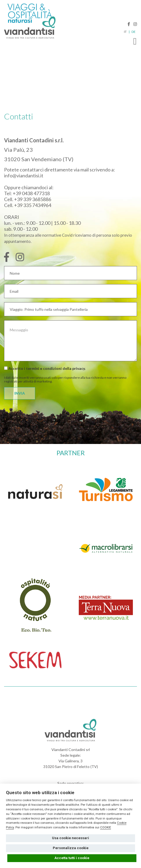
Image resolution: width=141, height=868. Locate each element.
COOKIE (106, 827)
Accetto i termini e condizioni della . (45, 368)
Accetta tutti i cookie (72, 858)
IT (125, 32)
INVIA (20, 393)
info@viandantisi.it (24, 175)
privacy (78, 368)
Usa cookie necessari (70, 838)
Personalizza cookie (71, 848)
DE (134, 32)
